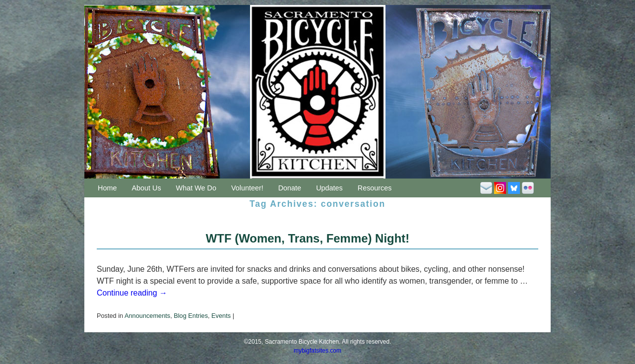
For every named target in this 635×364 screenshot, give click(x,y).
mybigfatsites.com (317, 351)
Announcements (147, 316)
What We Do (196, 188)
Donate (290, 188)
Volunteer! (247, 188)
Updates (329, 188)
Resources (375, 188)
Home (107, 188)
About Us (146, 188)
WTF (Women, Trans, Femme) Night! (308, 238)
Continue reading (132, 293)
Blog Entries (191, 316)
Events (221, 316)
